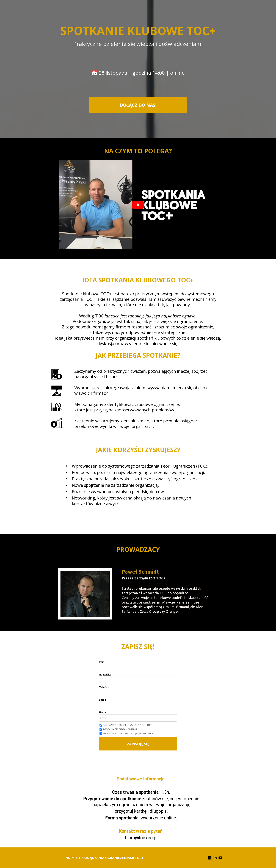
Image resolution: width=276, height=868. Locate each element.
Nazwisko (105, 675)
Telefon (104, 687)
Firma (103, 712)
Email (102, 700)
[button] (138, 105)
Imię (102, 662)
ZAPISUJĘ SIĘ (138, 744)
